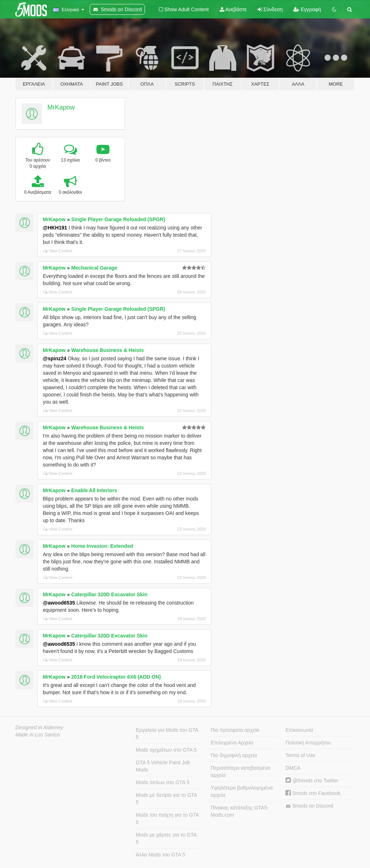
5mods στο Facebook (313, 793)
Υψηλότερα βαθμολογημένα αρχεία (242, 791)
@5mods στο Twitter (312, 781)
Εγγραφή (307, 9)
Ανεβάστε (233, 9)
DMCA (293, 768)
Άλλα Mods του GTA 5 (161, 855)
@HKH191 (55, 228)
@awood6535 (59, 603)
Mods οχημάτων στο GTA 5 (166, 750)
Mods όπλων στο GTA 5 (163, 782)
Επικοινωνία (299, 730)
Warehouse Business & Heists (107, 350)
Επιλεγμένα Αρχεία (232, 743)
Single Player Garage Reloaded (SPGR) (118, 219)
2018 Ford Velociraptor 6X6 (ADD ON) (116, 677)
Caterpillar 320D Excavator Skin (109, 594)
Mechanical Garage (94, 268)
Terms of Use (300, 755)
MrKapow (61, 107)
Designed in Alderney (40, 727)
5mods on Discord (309, 806)
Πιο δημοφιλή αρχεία (234, 755)
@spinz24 (55, 358)
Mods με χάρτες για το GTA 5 (166, 838)
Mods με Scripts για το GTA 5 (167, 799)
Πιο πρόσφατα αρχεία (235, 730)
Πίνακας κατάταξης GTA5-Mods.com (240, 811)
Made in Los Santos (38, 735)
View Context (58, 251)
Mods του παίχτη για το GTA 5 (167, 818)
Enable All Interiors (94, 490)
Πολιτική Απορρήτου (308, 743)
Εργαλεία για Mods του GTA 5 (167, 734)
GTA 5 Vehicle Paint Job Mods (163, 766)
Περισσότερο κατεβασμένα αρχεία (240, 772)
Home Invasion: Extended (102, 546)
